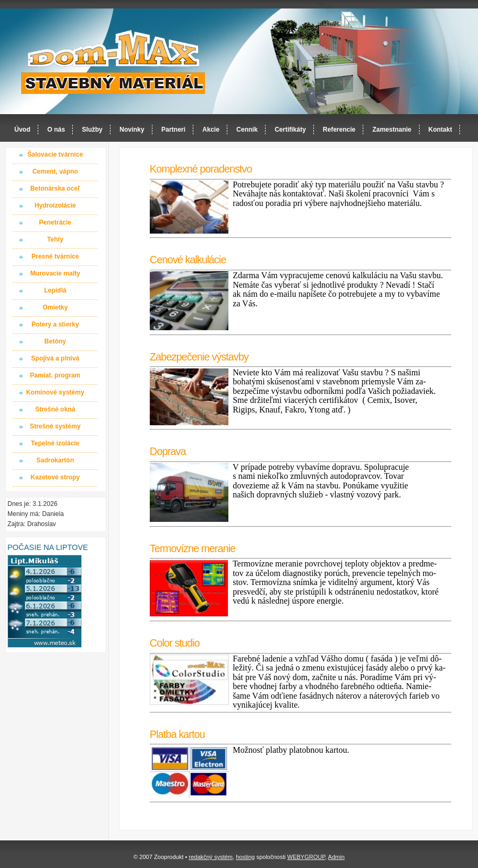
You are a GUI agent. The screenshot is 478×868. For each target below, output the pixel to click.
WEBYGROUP (306, 857)
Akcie (211, 130)
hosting (245, 857)
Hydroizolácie (55, 205)
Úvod (22, 130)
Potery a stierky (55, 324)
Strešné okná (55, 409)
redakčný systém (211, 857)
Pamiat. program (56, 375)
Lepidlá (55, 290)
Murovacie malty (55, 273)
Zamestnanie (392, 130)
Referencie (339, 130)
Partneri (173, 130)
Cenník (247, 130)
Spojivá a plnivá (56, 358)
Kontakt (441, 130)
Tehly (55, 239)
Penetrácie (56, 222)
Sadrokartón (56, 460)
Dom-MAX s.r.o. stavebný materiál (114, 62)
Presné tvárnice (55, 256)
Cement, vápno (55, 171)
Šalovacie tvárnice (56, 154)
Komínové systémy (55, 392)
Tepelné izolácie (55, 443)
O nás (56, 130)
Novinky (132, 130)
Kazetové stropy (56, 477)
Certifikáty (290, 130)
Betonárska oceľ (55, 188)
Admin (336, 857)
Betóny (56, 341)
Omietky (55, 307)
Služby (92, 130)
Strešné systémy (55, 426)
